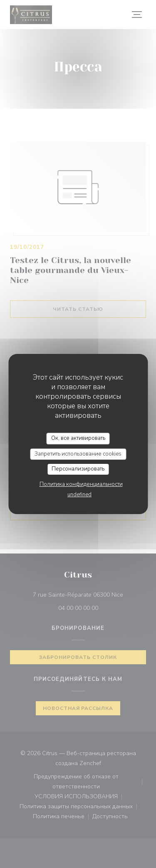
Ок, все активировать (78, 438)
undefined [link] (79, 495)
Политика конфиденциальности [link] (81, 484)
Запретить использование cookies (78, 454)
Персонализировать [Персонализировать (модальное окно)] (78, 469)
